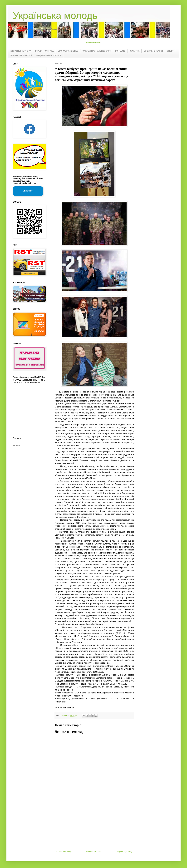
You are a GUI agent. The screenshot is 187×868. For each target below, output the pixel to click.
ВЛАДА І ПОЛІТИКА (44, 51)
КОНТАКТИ (120, 51)
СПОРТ (170, 51)
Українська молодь (55, 16)
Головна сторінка (94, 852)
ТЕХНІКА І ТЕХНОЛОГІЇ (21, 55)
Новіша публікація (64, 852)
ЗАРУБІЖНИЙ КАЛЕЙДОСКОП (97, 51)
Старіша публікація (124, 852)
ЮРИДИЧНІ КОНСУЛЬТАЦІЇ (49, 55)
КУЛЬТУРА (135, 51)
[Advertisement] (94, 826)
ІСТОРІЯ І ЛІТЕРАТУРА (21, 51)
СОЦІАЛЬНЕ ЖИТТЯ (153, 51)
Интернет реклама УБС (94, 42)
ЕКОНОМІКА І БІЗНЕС (68, 51)
